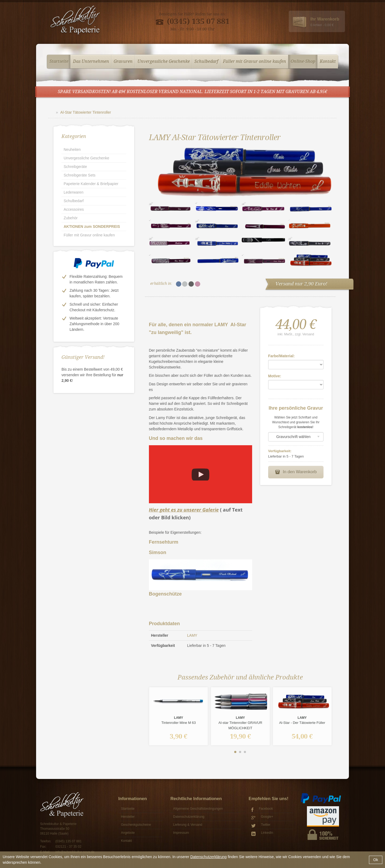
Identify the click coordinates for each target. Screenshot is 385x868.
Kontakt (328, 62)
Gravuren (123, 62)
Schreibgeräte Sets (80, 175)
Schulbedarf (206, 62)
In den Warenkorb (296, 472)
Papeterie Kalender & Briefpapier (91, 184)
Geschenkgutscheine (136, 825)
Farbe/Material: (282, 356)
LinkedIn (262, 833)
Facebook (262, 809)
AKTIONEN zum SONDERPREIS (92, 226)
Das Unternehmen (91, 62)
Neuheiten (72, 149)
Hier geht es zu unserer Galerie (184, 510)
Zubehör (71, 218)
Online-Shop (303, 62)
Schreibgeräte (75, 167)
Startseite (59, 62)
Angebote (128, 833)
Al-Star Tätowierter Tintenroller (86, 112)
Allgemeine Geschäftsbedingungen (198, 809)
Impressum (181, 833)
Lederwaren (74, 192)
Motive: (275, 376)
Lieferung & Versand (188, 825)
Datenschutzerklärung (209, 857)
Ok (376, 860)
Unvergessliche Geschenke (164, 62)
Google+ (262, 817)
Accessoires (74, 209)
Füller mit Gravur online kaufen (255, 62)
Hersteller (128, 817)
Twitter (261, 825)
